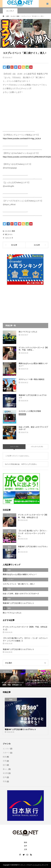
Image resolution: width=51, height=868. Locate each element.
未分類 (5, 773)
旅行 (5, 765)
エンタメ (10, 11)
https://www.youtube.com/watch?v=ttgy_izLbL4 (22, 138)
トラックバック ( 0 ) (37, 447)
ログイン (24, 464)
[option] (13, 678)
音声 (5, 777)
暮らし (5, 769)
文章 (5, 761)
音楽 (5, 781)
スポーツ (6, 753)
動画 (13, 231)
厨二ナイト (9, 234)
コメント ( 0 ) (14, 447)
